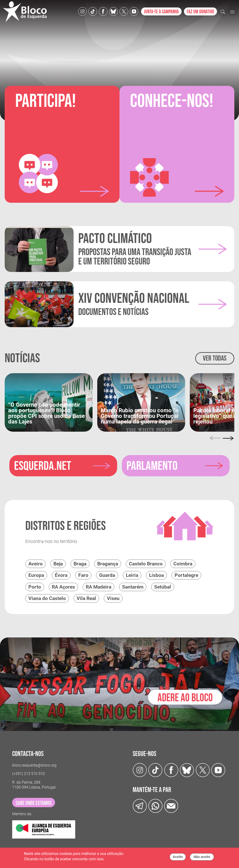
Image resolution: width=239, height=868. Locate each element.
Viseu (113, 598)
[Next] (228, 438)
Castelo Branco (146, 564)
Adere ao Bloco (185, 697)
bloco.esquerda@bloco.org (34, 765)
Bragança (108, 564)
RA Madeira (99, 587)
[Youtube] (134, 11)
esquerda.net (43, 466)
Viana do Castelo (47, 598)
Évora (61, 575)
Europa (36, 575)
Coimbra (183, 564)
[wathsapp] (155, 805)
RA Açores (63, 587)
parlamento (152, 466)
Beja (58, 564)
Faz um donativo (200, 12)
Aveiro (35, 564)
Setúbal (163, 587)
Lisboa (156, 575)
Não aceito (202, 857)
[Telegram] (140, 805)
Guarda (107, 575)
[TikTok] (93, 11)
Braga (80, 564)
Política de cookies (121, 859)
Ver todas (215, 358)
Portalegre (186, 575)
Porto (35, 587)
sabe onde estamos (34, 803)
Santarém (133, 587)
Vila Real (86, 598)
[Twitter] (113, 11)
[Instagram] (82, 11)
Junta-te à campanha (161, 12)
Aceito (178, 857)
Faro (83, 575)
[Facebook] (103, 11)
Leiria (132, 575)
